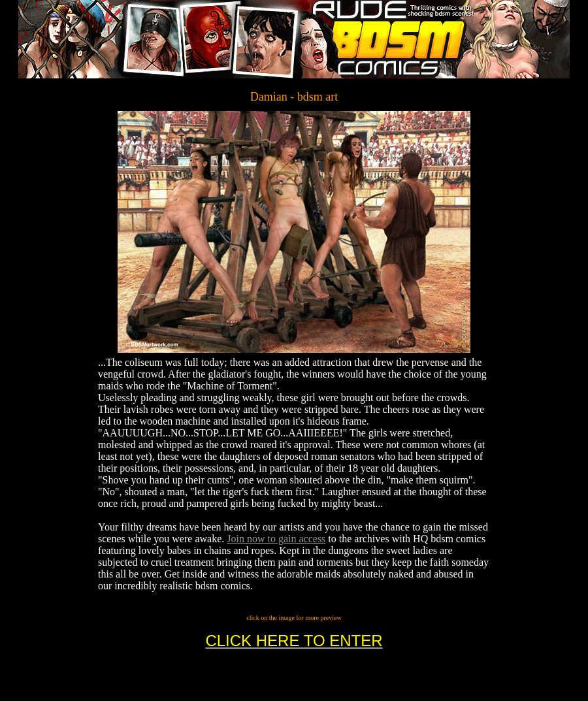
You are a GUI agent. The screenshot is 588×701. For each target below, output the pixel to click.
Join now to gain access (276, 539)
